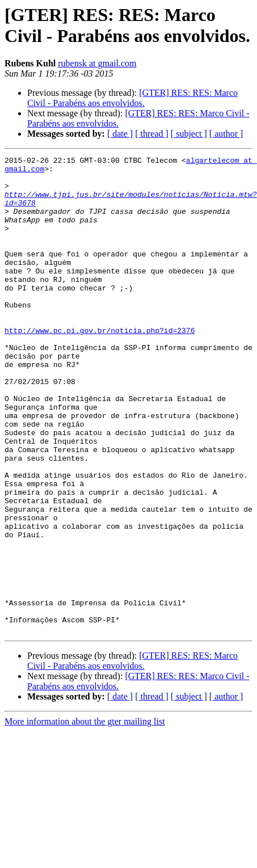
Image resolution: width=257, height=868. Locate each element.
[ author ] (226, 134)
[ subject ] (189, 134)
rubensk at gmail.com (97, 63)
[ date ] (120, 134)
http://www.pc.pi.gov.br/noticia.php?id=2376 (100, 366)
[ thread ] (152, 134)
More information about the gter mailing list (85, 817)
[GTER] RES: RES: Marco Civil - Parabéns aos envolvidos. (132, 98)
